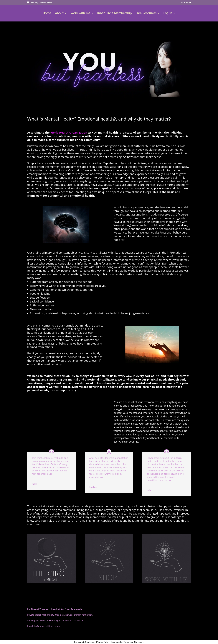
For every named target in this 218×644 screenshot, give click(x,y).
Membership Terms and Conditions (128, 642)
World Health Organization (69, 132)
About (59, 14)
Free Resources (146, 14)
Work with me (80, 14)
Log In (168, 14)
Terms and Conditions (84, 642)
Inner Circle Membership (114, 14)
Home (47, 14)
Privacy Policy (103, 642)
